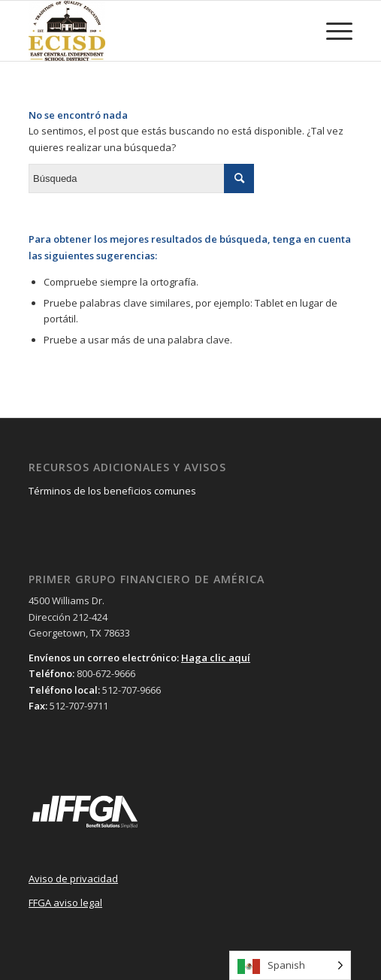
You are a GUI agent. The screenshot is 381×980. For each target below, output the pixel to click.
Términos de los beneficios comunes (112, 491)
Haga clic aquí (216, 658)
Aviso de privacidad (73, 879)
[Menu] (332, 31)
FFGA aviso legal (65, 903)
